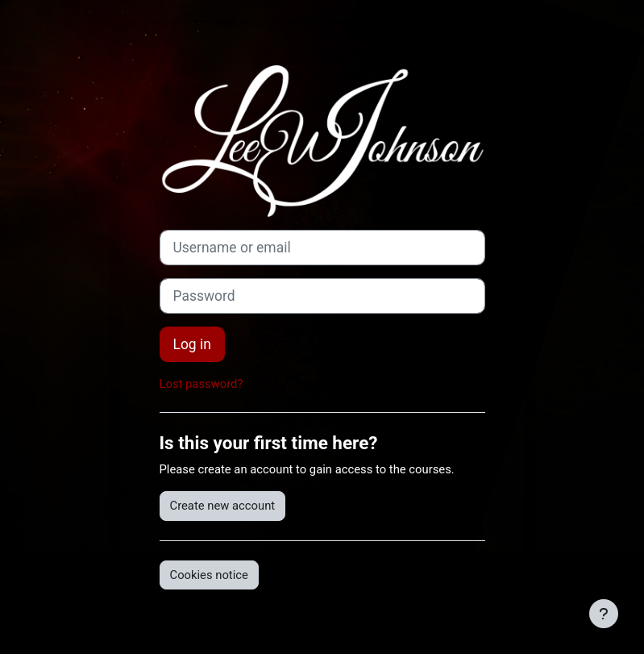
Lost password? (202, 384)
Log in (192, 344)
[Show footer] (604, 614)
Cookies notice (209, 575)
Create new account (223, 506)
